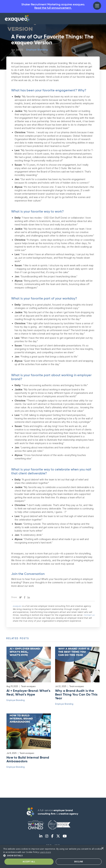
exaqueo (17, 607)
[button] (97, 6)
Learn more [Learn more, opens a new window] (45, 852)
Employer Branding (37, 51)
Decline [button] (79, 862)
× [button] (102, 848)
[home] (17, 19)
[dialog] (53, 856)
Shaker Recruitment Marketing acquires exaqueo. (53, 7)
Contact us (89, 615)
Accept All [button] (29, 862)
